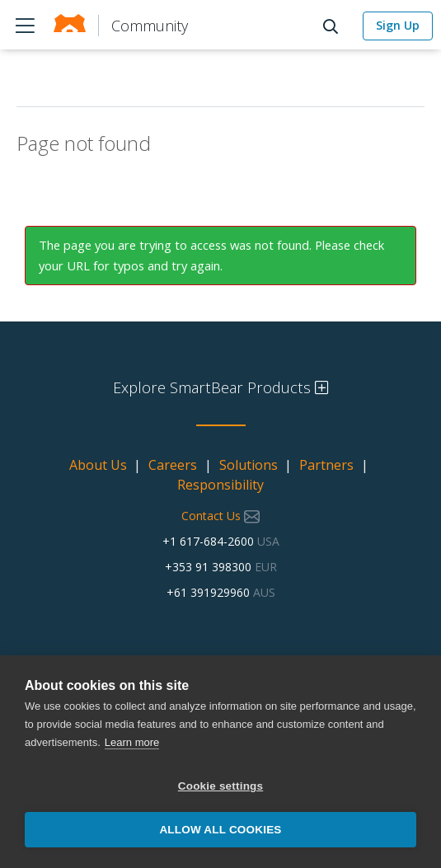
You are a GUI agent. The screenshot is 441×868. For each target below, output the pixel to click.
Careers (173, 465)
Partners (326, 465)
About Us (98, 465)
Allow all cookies (220, 830)
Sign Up (398, 25)
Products (25, 25)
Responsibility (220, 485)
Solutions (249, 465)
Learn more (132, 742)
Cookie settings (221, 786)
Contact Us (220, 516)
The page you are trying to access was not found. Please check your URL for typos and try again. (211, 255)
